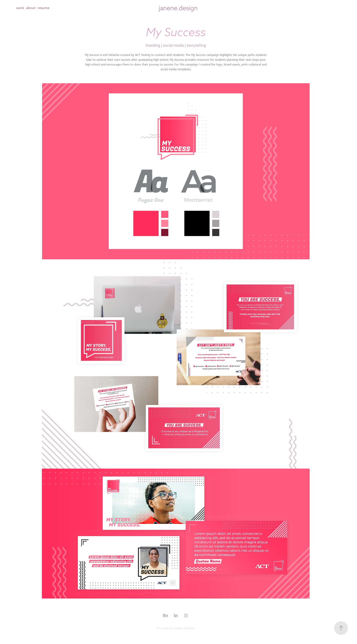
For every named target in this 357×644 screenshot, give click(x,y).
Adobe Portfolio (184, 628)
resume (43, 8)
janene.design (178, 8)
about (31, 8)
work (20, 8)
